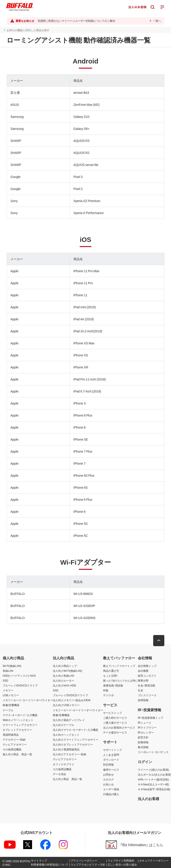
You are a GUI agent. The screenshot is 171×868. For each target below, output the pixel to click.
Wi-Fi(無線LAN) (12, 666)
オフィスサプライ (63, 764)
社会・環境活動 (147, 685)
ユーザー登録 (111, 789)
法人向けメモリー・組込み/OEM (72, 700)
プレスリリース (147, 695)
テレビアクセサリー (15, 744)
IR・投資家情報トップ (151, 718)
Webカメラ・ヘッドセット (18, 720)
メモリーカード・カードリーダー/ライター (28, 700)
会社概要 (143, 671)
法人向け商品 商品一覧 (67, 779)
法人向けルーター (63, 680)
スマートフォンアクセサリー (20, 725)
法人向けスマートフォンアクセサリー (75, 739)
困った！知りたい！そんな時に (120, 680)
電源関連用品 (11, 735)
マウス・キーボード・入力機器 (20, 715)
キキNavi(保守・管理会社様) (154, 789)
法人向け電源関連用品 (66, 749)
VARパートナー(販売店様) (153, 779)
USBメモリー (11, 695)
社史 (140, 690)
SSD (5, 680)
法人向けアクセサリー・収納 (69, 754)
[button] (159, 641)
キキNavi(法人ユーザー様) (153, 784)
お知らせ (108, 784)
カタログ (108, 779)
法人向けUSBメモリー (66, 705)
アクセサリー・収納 (14, 739)
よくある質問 (111, 755)
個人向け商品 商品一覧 (17, 754)
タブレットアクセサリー (17, 730)
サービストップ (112, 713)
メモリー (8, 690)
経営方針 (143, 737)
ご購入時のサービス (115, 718)
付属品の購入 (111, 794)
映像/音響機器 (11, 705)
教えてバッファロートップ (119, 666)
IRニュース (145, 723)
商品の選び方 (111, 671)
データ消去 (59, 774)
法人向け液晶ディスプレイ (69, 720)
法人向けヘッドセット (66, 735)
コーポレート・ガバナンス (153, 752)
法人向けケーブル (63, 725)
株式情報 (143, 747)
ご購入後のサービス (115, 723)
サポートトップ (112, 750)
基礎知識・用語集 (113, 685)
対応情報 (108, 764)
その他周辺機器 (12, 749)
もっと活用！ (110, 676)
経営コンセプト (147, 676)
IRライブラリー (147, 727)
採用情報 (143, 700)
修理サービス (111, 770)
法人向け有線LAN (63, 676)
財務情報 (143, 742)
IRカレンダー (146, 732)
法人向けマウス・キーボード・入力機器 (75, 730)
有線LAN (8, 671)
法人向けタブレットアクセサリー (73, 744)
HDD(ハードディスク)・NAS (19, 676)
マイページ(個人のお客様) (153, 770)
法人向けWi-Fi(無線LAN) (67, 671)
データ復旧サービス (115, 732)
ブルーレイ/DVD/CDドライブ (20, 685)
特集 (106, 690)
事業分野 (143, 680)
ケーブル (8, 710)
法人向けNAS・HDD (64, 685)
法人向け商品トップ (65, 666)
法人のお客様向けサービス (119, 727)
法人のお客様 (149, 799)
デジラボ (108, 695)
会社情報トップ (147, 666)
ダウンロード (111, 760)
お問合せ (108, 774)
